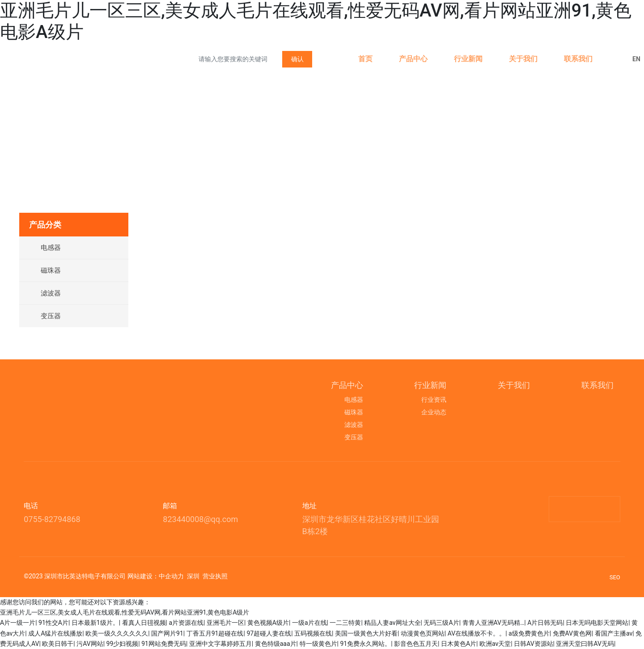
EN (636, 59)
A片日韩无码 (545, 623)
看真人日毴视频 (144, 623)
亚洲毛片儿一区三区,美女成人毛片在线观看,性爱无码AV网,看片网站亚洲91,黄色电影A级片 (125, 612)
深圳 (193, 576)
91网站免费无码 (164, 644)
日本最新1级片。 (95, 623)
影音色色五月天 (416, 644)
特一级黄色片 (318, 644)
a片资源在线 (186, 623)
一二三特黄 (345, 623)
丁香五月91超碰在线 (215, 633)
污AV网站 (90, 644)
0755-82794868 (52, 519)
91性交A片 (53, 623)
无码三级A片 (441, 623)
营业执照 (215, 576)
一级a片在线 (309, 623)
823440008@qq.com (200, 519)
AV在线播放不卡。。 (477, 633)
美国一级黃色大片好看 (366, 633)
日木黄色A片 (459, 644)
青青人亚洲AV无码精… (494, 623)
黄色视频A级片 (268, 623)
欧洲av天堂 (495, 644)
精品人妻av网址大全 (392, 623)
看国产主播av (614, 633)
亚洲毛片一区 (225, 623)
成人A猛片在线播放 (55, 633)
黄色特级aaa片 (276, 644)
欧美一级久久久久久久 (117, 633)
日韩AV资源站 (533, 644)
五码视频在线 (313, 633)
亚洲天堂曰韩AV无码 (585, 644)
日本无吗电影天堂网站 (597, 623)
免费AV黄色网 (572, 633)
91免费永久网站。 (365, 644)
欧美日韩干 (58, 644)
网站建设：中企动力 (156, 576)
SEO (615, 577)
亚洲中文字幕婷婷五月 (220, 644)
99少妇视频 (123, 644)
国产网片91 (167, 633)
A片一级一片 (18, 623)
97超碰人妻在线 (269, 633)
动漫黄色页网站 (423, 633)
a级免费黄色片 (529, 633)
